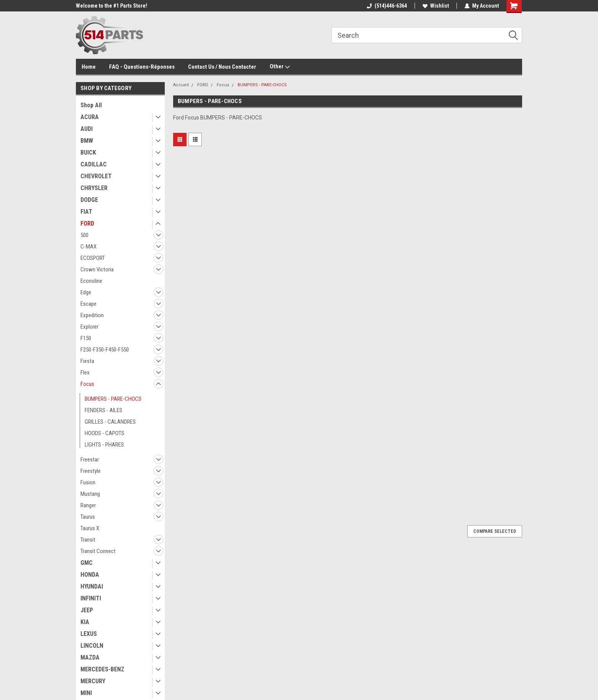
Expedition (92, 315)
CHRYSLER (94, 188)
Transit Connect (98, 551)
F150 (86, 338)
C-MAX (88, 247)
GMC (87, 563)
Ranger (88, 505)
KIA (85, 622)
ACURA (90, 117)
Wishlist (436, 6)
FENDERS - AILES (104, 410)
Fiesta (87, 361)
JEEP (87, 610)
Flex (85, 373)
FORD (87, 223)
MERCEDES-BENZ (102, 669)
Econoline (91, 281)
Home (89, 67)
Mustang (90, 494)
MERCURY (93, 681)
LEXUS (89, 634)
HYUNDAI (92, 586)
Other (280, 67)
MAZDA (90, 657)
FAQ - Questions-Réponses (142, 67)
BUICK (88, 152)
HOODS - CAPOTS (104, 433)
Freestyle (91, 471)
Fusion (88, 482)
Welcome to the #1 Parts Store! (112, 6)
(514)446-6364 (387, 6)
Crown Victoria (97, 269)
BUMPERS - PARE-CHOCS (113, 399)
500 (84, 235)
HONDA (90, 575)
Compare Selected (495, 531)
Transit (88, 540)
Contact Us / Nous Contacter (222, 67)
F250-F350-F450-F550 (105, 350)
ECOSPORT (93, 258)
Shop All (91, 105)
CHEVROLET (96, 176)
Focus (87, 384)
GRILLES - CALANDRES (110, 422)
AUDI (87, 129)
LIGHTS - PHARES (104, 445)
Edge (86, 292)
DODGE (89, 200)
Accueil (181, 85)
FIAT (86, 212)
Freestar (90, 460)
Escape (88, 304)
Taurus (88, 517)
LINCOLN (92, 646)
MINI (86, 693)
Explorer (89, 327)
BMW (87, 141)
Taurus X (90, 528)
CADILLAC (94, 164)
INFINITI (91, 598)
